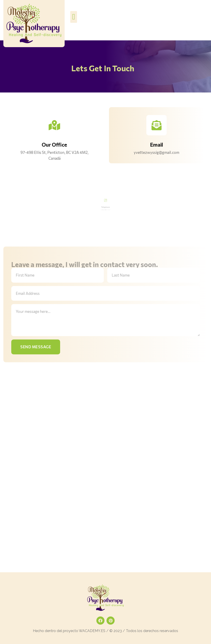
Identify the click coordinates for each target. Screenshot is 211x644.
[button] (74, 17)
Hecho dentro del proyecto (56, 631)
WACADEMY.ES (92, 631)
